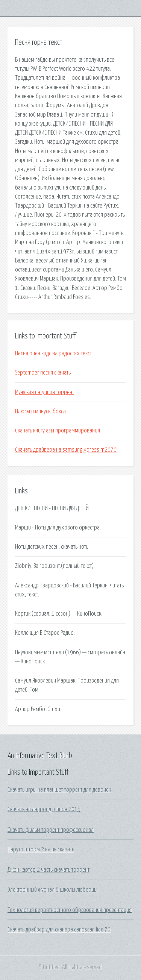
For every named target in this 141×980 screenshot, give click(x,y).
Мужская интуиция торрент (45, 392)
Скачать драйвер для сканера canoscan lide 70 (59, 930)
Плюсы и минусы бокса (40, 411)
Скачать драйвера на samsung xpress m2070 (66, 450)
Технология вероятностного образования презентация (70, 910)
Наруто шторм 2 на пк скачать (41, 850)
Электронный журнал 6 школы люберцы (52, 890)
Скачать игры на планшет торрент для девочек (59, 790)
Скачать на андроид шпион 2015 (44, 809)
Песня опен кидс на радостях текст (53, 353)
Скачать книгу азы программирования (58, 431)
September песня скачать (43, 373)
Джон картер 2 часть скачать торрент (49, 870)
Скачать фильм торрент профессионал (51, 830)
